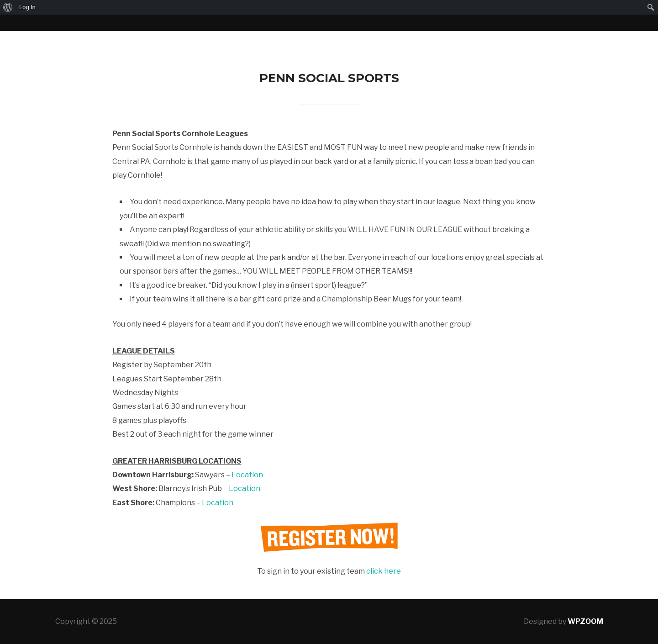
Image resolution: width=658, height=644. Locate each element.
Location (247, 475)
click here (384, 571)
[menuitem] (8, 7)
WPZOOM (585, 621)
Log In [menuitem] (27, 7)
